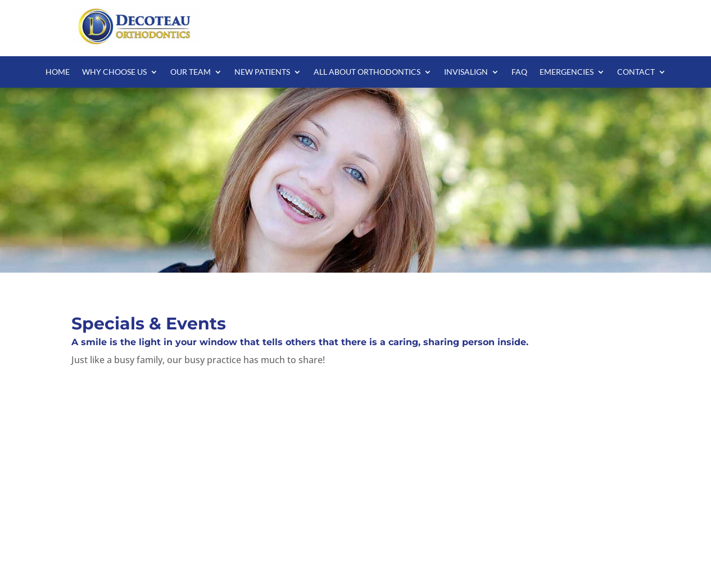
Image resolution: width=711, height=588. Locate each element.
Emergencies (567, 72)
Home (58, 72)
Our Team (191, 72)
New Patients (262, 72)
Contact (636, 72)
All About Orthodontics (367, 72)
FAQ (519, 72)
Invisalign (466, 72)
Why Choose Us (114, 72)
